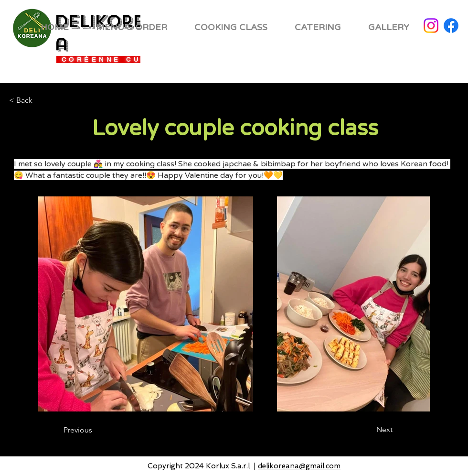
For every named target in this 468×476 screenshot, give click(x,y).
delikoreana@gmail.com (299, 466)
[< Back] (41, 101)
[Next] (360, 430)
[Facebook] (451, 26)
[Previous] (102, 430)
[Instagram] (431, 26)
